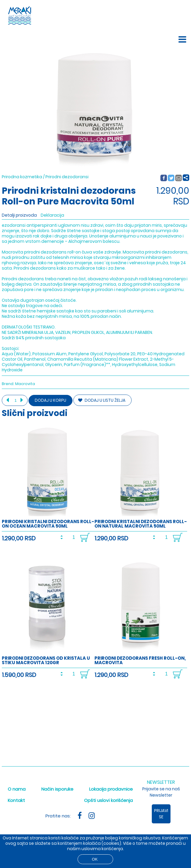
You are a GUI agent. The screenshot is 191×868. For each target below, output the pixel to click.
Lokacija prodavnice (111, 789)
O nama (17, 789)
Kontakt (16, 800)
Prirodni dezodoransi (67, 177)
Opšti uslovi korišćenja (108, 800)
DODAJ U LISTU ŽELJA (102, 400)
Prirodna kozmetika (22, 177)
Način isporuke (57, 789)
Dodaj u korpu (50, 400)
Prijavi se (161, 814)
